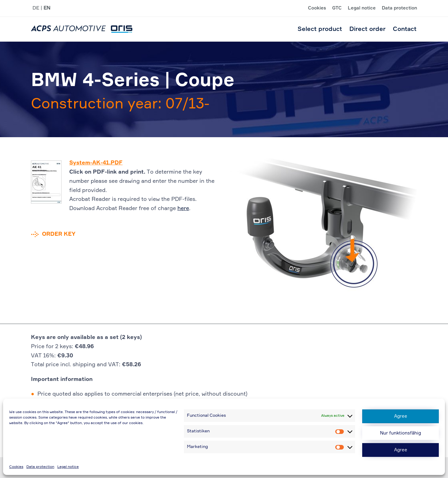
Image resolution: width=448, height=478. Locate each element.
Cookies (16, 467)
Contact (405, 29)
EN (47, 8)
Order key (59, 234)
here (183, 209)
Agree (401, 416)
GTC (337, 8)
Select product (320, 29)
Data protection (40, 467)
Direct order (367, 29)
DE (36, 8)
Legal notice (68, 467)
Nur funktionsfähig (401, 433)
